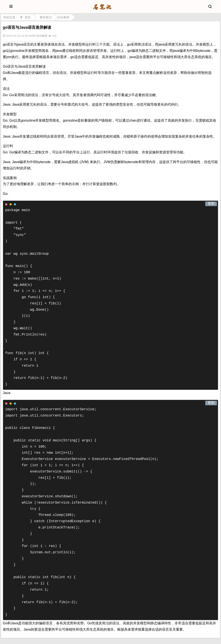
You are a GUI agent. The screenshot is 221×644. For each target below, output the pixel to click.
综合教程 (63, 17)
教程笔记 (46, 17)
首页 (28, 17)
